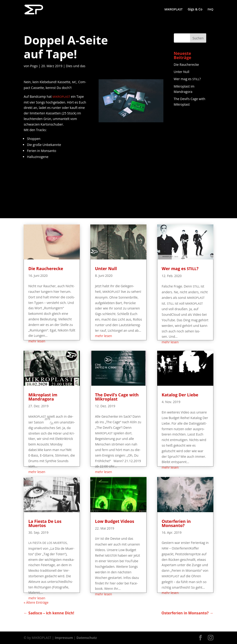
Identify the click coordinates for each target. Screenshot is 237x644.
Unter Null (182, 72)
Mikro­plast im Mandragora (43, 397)
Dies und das (76, 66)
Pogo (34, 66)
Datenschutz (87, 638)
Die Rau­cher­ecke (186, 65)
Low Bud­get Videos (114, 521)
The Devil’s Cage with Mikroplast (117, 397)
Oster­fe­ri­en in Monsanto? (176, 523)
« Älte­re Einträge (36, 602)
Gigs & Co (195, 9)
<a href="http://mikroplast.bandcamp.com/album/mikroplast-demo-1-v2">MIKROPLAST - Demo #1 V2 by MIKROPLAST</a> (56, 188)
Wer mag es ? (187, 79)
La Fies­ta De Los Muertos (45, 523)
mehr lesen (37, 341)
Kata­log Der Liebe (180, 395)
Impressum (64, 638)
